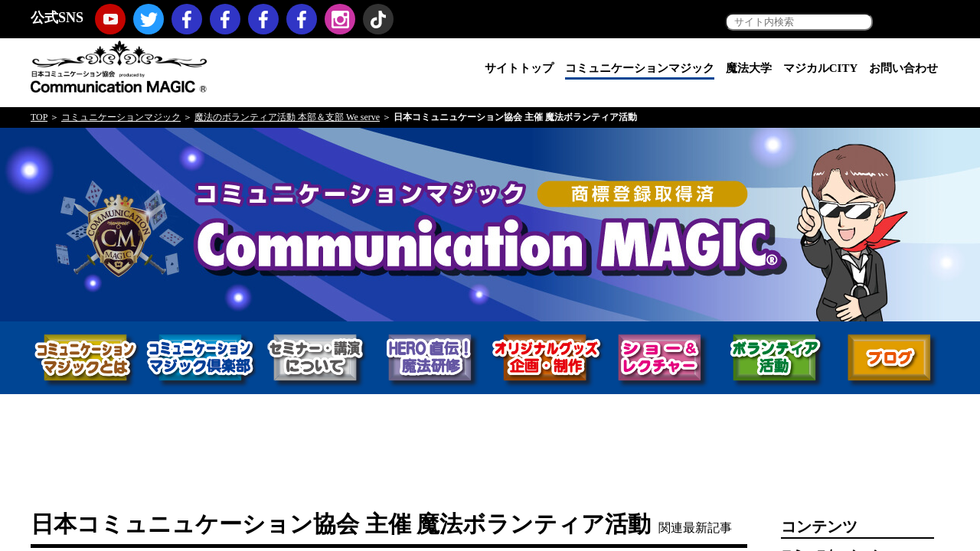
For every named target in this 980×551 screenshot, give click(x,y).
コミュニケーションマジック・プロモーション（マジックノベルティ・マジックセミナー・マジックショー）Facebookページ (225, 19)
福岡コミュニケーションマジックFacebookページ (263, 19)
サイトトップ (519, 68)
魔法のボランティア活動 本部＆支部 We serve (287, 117)
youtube (110, 19)
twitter (149, 19)
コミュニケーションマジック (640, 68)
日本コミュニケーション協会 (119, 65)
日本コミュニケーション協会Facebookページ (187, 19)
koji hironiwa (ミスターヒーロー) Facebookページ (302, 19)
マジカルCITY (820, 68)
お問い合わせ (903, 68)
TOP (39, 117)
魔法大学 (749, 68)
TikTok (378, 19)
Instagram (340, 19)
